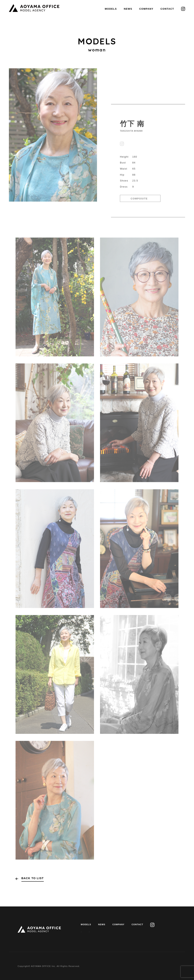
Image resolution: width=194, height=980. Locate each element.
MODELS (111, 9)
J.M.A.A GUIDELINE (120, 931)
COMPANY (146, 9)
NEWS (128, 9)
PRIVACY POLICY (91, 931)
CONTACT (167, 9)
